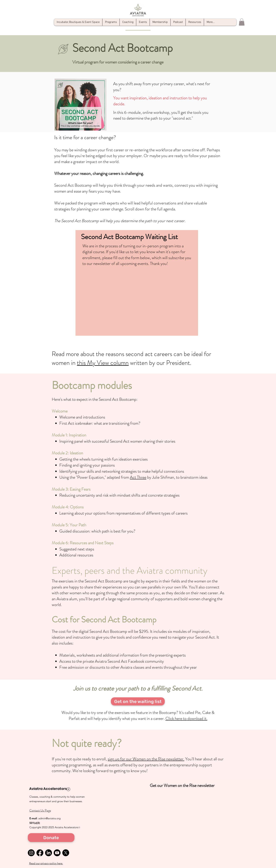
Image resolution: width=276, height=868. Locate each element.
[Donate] (51, 838)
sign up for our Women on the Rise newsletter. (146, 759)
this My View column (103, 363)
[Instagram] (31, 853)
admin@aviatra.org (49, 818)
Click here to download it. (186, 718)
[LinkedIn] (48, 853)
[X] (66, 853)
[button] (242, 22)
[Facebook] (40, 853)
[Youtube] (57, 853)
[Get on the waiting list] (138, 701)
